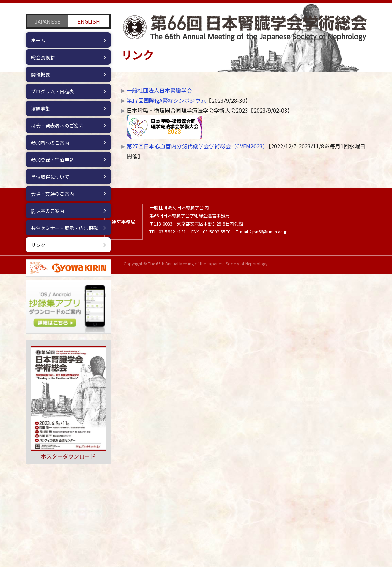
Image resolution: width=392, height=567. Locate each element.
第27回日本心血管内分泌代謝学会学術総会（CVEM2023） (197, 146)
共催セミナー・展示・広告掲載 (64, 228)
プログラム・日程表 (53, 91)
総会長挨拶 (43, 57)
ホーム (38, 40)
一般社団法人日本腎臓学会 (159, 90)
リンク (38, 245)
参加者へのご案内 (50, 143)
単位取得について (50, 177)
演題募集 (41, 108)
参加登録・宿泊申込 (53, 160)
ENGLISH (89, 21)
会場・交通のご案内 (53, 194)
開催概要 (41, 74)
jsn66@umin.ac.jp (270, 525)
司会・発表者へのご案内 (57, 126)
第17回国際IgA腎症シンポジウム (166, 100)
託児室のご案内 (48, 211)
